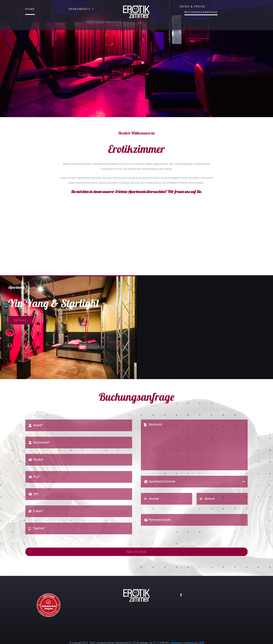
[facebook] (181, 585)
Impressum (177, 633)
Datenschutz (191, 633)
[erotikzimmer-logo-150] (136, 5)
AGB (202, 633)
